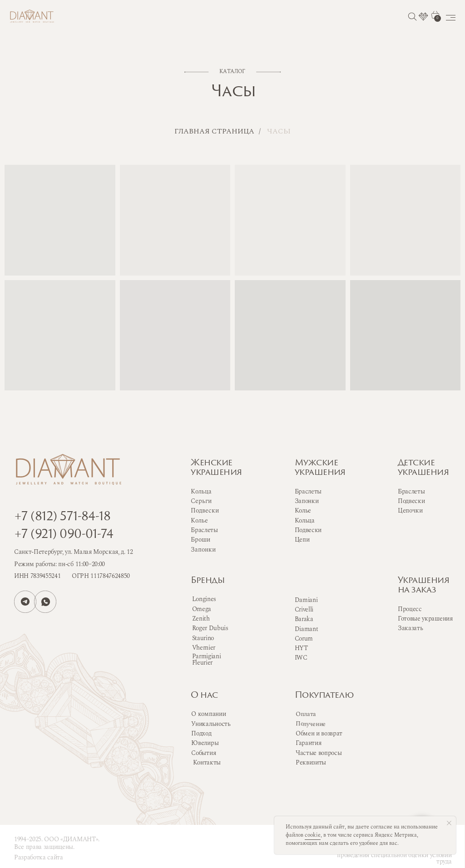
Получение (311, 724)
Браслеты (308, 491)
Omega (202, 609)
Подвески (308, 530)
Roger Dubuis (210, 628)
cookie (313, 835)
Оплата (306, 714)
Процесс (410, 609)
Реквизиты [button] (311, 762)
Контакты (207, 762)
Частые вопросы (319, 753)
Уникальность (211, 724)
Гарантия (308, 743)
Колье (303, 510)
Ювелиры (205, 743)
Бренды (208, 581)
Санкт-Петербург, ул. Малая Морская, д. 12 (74, 552)
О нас (204, 696)
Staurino (203, 638)
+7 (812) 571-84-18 (62, 517)
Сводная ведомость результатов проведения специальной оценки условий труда (394, 855)
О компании (208, 714)
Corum (304, 639)
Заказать (410, 628)
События (203, 753)
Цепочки (410, 510)
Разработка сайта (39, 857)
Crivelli (304, 609)
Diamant (307, 629)
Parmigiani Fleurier (207, 660)
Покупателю (324, 696)
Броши (200, 540)
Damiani (306, 600)
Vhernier (204, 648)
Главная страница (214, 131)
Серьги (201, 501)
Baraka (304, 619)
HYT (301, 648)
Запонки (307, 501)
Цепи (302, 540)
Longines (204, 599)
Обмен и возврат (319, 733)
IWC (301, 658)
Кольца (305, 520)
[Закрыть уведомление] (449, 823)
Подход (201, 733)
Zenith (201, 619)
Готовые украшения (425, 619)
